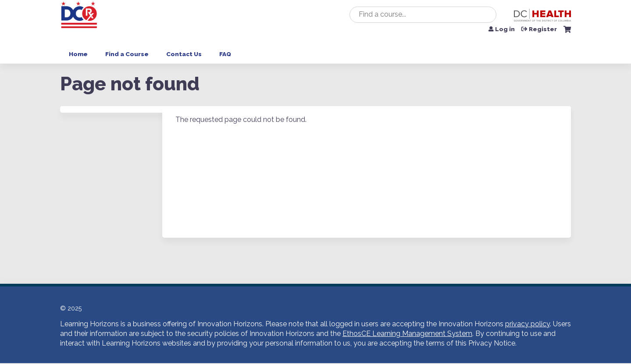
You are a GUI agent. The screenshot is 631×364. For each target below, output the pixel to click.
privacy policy (528, 324)
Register (543, 29)
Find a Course (127, 54)
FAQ (225, 54)
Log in (505, 29)
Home (78, 54)
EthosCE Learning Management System (407, 334)
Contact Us (184, 54)
